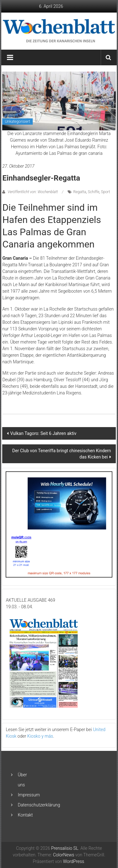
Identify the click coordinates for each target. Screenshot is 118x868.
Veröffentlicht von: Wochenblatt (33, 192)
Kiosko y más (40, 736)
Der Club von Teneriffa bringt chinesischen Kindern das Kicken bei (62, 454)
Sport (106, 192)
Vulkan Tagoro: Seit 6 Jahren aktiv (43, 433)
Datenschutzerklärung (39, 805)
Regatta (80, 192)
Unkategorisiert (17, 122)
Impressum (29, 795)
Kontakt (25, 815)
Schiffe (94, 192)
